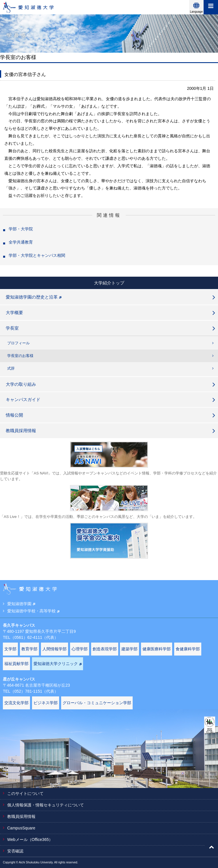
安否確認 (15, 851)
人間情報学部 (54, 649)
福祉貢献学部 (16, 664)
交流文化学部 (16, 703)
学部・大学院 (21, 229)
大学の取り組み (21, 384)
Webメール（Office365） (30, 839)
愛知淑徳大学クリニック (58, 664)
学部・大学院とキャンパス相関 (37, 255)
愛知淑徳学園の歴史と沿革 (34, 297)
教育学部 (29, 649)
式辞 (11, 368)
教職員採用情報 (21, 431)
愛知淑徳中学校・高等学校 (33, 611)
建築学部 (129, 649)
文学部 (10, 649)
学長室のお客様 (20, 356)
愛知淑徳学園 (21, 604)
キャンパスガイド (23, 399)
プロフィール (18, 343)
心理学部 (80, 649)
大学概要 (14, 313)
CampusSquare (21, 828)
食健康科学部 (188, 649)
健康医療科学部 (157, 649)
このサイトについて (25, 793)
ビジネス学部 (46, 703)
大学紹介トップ (109, 283)
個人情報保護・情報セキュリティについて (46, 805)
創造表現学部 (105, 649)
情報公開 (14, 415)
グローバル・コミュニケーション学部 (97, 703)
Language (197, 12)
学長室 (12, 328)
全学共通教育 (21, 242)
